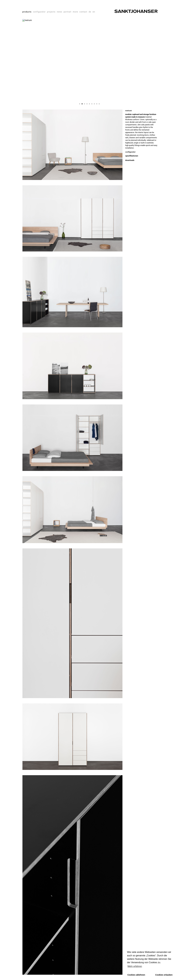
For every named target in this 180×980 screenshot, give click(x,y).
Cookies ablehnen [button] (136, 975)
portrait (67, 12)
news (59, 12)
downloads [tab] (130, 160)
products (27, 12)
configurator (39, 12)
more (75, 12)
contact (83, 12)
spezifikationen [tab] (132, 156)
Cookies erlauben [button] (164, 975)
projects (51, 12)
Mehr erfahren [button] (135, 966)
